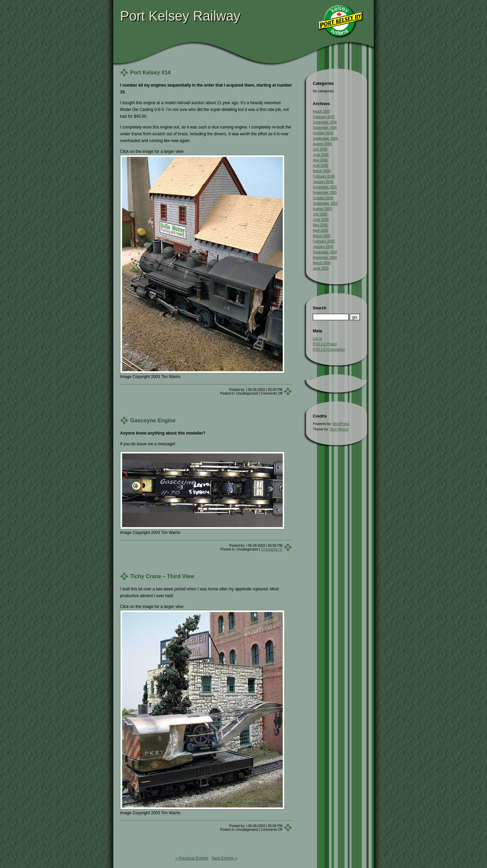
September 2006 (325, 138)
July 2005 (320, 214)
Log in (317, 339)
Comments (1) (272, 549)
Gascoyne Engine (153, 420)
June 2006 (321, 155)
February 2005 (324, 241)
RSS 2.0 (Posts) (325, 344)
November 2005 (325, 193)
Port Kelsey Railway (180, 16)
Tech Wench (339, 429)
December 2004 (325, 252)
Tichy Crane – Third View (162, 576)
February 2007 (324, 117)
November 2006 (325, 128)
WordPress (341, 424)
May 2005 (320, 225)
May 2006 (320, 160)
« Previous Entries (192, 858)
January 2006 (323, 182)
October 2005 (323, 198)
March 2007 (322, 111)
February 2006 (324, 176)
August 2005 (322, 209)
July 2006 (320, 149)
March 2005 (322, 236)
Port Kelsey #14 (150, 73)
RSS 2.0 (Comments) (329, 349)
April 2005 (320, 230)
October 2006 (323, 133)
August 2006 (322, 144)
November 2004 (325, 257)
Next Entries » (224, 858)
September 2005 (325, 203)
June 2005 (321, 220)
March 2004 (322, 263)
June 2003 (321, 268)
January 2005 (323, 247)
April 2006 (320, 166)
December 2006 (325, 122)
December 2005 (325, 187)
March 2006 (322, 171)
